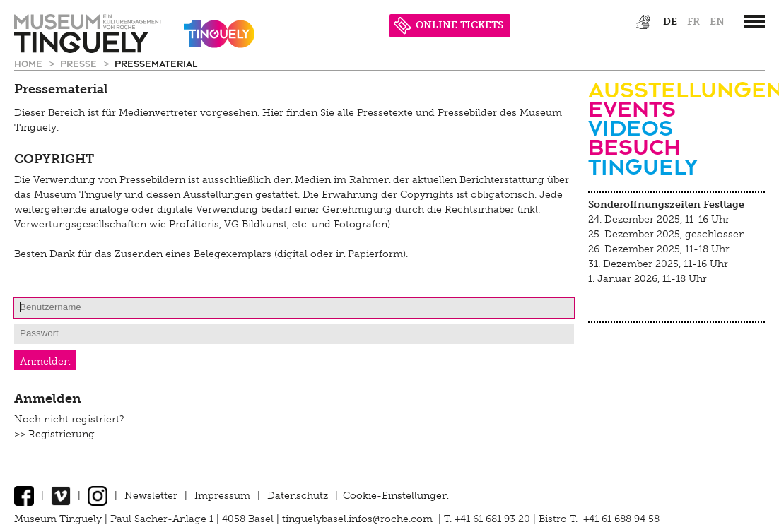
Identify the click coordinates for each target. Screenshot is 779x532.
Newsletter (151, 496)
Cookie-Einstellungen (396, 496)
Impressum (222, 496)
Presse (80, 63)
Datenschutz (298, 496)
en (717, 22)
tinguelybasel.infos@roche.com (359, 519)
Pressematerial (156, 63)
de (670, 22)
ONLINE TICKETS (449, 25)
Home (30, 63)
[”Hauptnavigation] (754, 21)
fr (693, 22)
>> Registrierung (54, 434)
